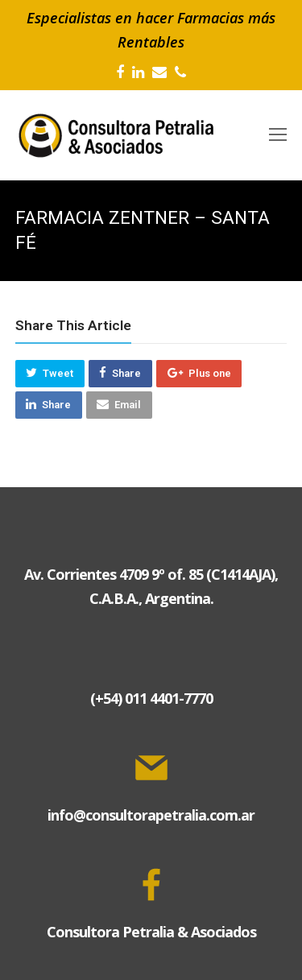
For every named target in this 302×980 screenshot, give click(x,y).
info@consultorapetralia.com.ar (151, 815)
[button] (50, 374)
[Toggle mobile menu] (278, 135)
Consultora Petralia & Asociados (151, 932)
